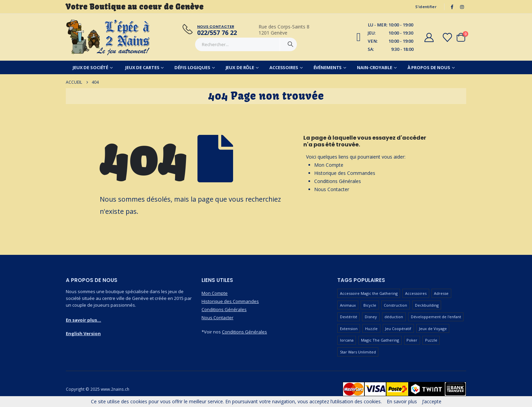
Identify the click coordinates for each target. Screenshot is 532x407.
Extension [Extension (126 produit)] (349, 329)
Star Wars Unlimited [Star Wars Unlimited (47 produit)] (358, 352)
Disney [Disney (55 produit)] (371, 317)
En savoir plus (402, 401)
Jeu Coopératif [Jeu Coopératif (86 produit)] (398, 329)
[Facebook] (452, 7)
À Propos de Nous (429, 67)
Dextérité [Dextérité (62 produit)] (349, 317)
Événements (328, 67)
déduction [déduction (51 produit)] (394, 317)
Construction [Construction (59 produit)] (395, 305)
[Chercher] (290, 44)
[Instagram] (462, 7)
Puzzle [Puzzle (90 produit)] (431, 340)
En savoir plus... (83, 320)
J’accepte (432, 401)
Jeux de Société (90, 67)
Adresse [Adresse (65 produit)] (441, 293)
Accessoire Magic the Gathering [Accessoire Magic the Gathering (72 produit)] (369, 293)
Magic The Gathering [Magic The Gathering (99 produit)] (380, 340)
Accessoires (284, 67)
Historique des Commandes (345, 173)
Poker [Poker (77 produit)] (412, 340)
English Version (83, 333)
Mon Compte (329, 165)
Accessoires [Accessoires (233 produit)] (416, 293)
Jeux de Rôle (240, 67)
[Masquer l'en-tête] (108, 37)
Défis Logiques (192, 67)
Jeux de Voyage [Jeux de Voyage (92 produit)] (433, 329)
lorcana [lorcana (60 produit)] (347, 340)
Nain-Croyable (374, 67)
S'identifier (426, 7)
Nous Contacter (332, 189)
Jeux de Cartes (142, 67)
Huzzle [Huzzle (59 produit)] (371, 329)
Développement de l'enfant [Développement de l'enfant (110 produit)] (436, 317)
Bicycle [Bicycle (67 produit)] (370, 305)
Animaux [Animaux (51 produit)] (348, 305)
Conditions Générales (338, 181)
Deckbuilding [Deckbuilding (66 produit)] (427, 305)
